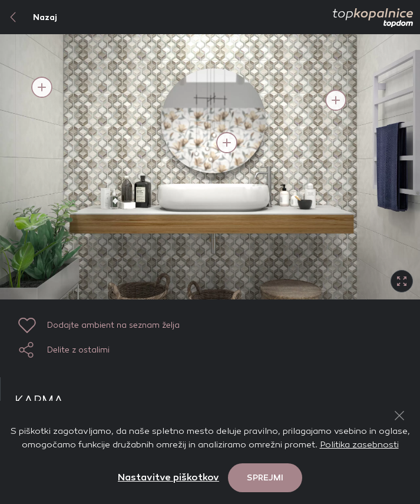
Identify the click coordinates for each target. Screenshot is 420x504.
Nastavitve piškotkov (168, 477)
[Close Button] (399, 416)
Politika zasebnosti (359, 444)
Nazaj (29, 17)
